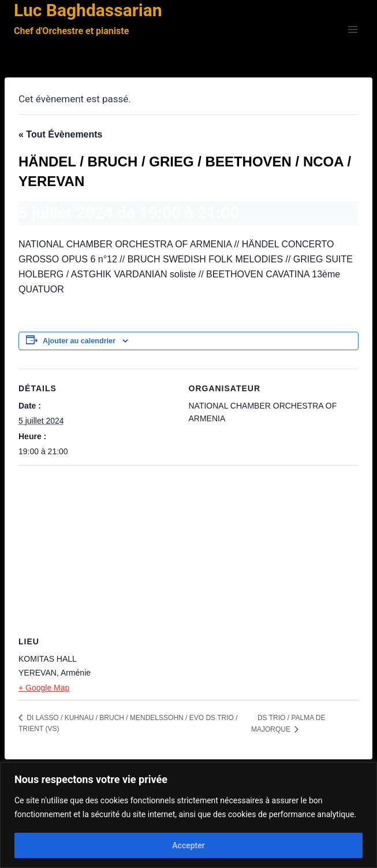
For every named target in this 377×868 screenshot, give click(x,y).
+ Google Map (44, 688)
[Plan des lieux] (188, 549)
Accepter (188, 845)
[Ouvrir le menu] (352, 30)
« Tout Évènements (61, 134)
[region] (188, 815)
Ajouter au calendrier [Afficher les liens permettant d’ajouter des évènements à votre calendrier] (79, 341)
